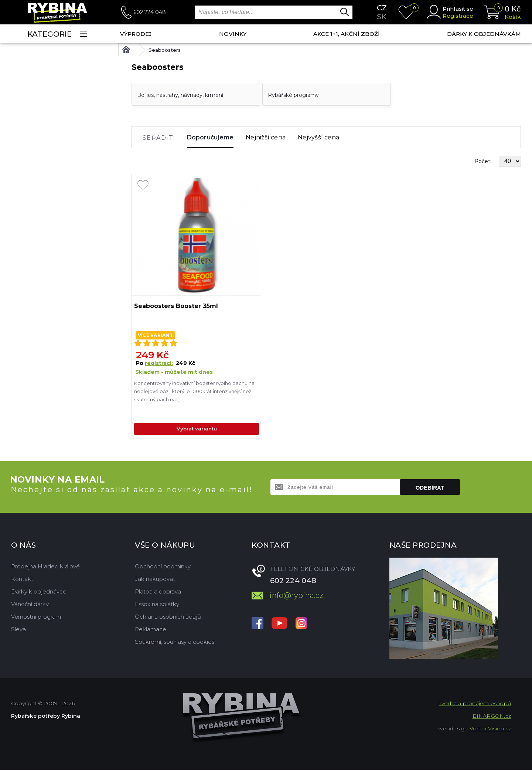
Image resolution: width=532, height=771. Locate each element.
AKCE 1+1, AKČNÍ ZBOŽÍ (347, 34)
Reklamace (151, 630)
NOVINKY (233, 34)
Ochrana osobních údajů (168, 617)
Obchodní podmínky (163, 567)
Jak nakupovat (155, 580)
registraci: (159, 363)
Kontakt (22, 580)
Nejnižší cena (266, 137)
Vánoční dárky (30, 605)
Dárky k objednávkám (484, 34)
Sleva (18, 630)
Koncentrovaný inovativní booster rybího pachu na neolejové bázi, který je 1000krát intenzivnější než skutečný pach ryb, (194, 391)
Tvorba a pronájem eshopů (475, 704)
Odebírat (430, 488)
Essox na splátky (157, 605)
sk (382, 17)
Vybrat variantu (197, 429)
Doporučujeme (210, 137)
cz (382, 8)
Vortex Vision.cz (490, 729)
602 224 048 (150, 12)
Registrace (458, 16)
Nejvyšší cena (318, 137)
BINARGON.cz (492, 717)
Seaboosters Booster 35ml (176, 306)
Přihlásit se (458, 9)
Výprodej (136, 34)
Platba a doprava (158, 592)
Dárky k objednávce (39, 592)
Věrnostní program (36, 617)
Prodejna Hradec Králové (45, 567)
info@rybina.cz (296, 596)
